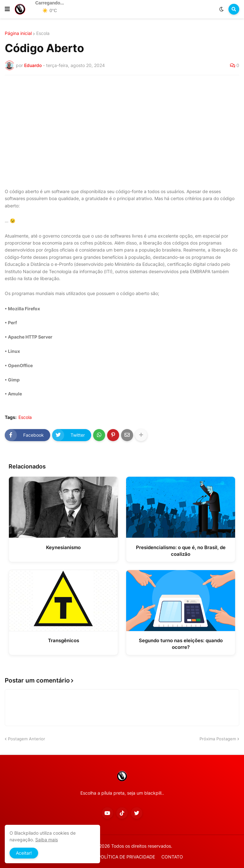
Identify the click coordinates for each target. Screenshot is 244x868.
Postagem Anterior (27, 739)
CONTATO (172, 857)
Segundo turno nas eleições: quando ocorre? (181, 644)
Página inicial (18, 33)
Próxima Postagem (218, 739)
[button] (7, 9)
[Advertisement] (122, 128)
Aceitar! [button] (24, 853)
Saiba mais (47, 840)
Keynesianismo (63, 547)
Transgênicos (64, 640)
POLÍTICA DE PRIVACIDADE (126, 857)
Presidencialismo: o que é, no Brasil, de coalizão (181, 551)
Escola (43, 33)
